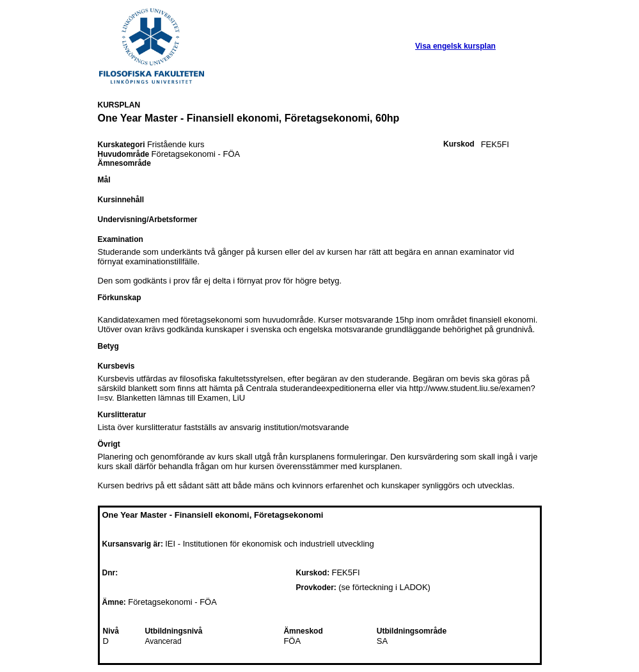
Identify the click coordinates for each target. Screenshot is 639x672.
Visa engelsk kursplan (455, 46)
